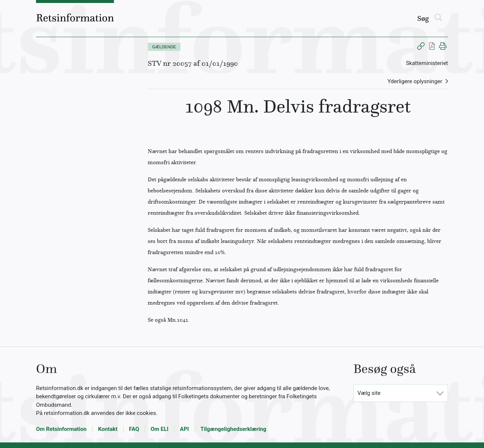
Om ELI (160, 429)
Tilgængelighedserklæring (233, 429)
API (184, 429)
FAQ (134, 429)
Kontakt (108, 429)
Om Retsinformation (61, 429)
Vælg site (369, 393)
